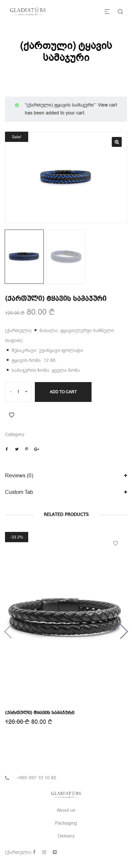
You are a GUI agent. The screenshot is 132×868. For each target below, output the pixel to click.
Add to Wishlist (12, 415)
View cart (107, 105)
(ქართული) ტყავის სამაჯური (40, 713)
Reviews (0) (19, 476)
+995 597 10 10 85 (36, 778)
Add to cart (63, 392)
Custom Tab (19, 492)
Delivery (66, 836)
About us (66, 810)
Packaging (66, 823)
